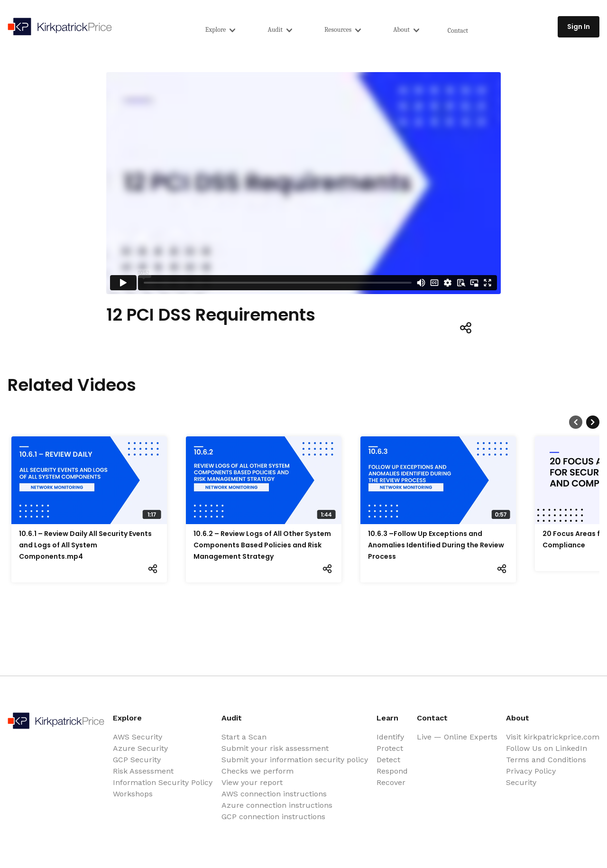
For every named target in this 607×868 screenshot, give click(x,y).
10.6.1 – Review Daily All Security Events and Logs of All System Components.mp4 (85, 545)
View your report (252, 782)
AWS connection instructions (274, 794)
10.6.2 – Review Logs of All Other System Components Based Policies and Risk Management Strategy (262, 545)
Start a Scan (244, 737)
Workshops (133, 794)
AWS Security (138, 737)
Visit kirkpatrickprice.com (553, 737)
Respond (392, 771)
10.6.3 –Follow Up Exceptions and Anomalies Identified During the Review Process (436, 545)
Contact (458, 31)
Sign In (579, 27)
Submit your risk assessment (275, 748)
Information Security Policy (163, 782)
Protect (390, 748)
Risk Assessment (143, 771)
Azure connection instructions (277, 805)
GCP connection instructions (273, 817)
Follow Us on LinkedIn (547, 748)
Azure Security (140, 748)
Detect (388, 760)
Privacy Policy (531, 771)
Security (521, 782)
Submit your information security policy (295, 760)
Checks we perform (258, 771)
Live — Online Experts (457, 737)
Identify (390, 737)
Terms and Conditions (546, 760)
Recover (391, 782)
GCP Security (137, 760)
